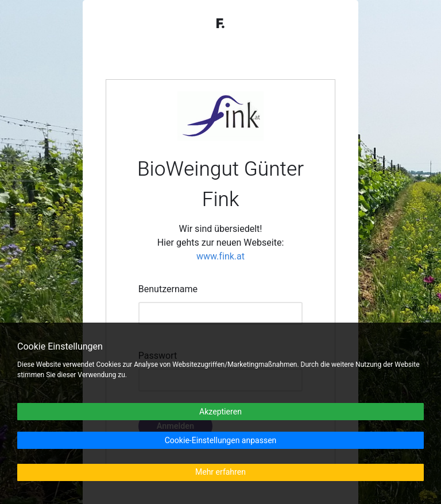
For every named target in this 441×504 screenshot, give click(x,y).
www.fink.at (220, 257)
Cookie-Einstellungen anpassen (221, 441)
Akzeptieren (220, 412)
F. (220, 24)
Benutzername (168, 289)
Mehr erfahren (220, 472)
